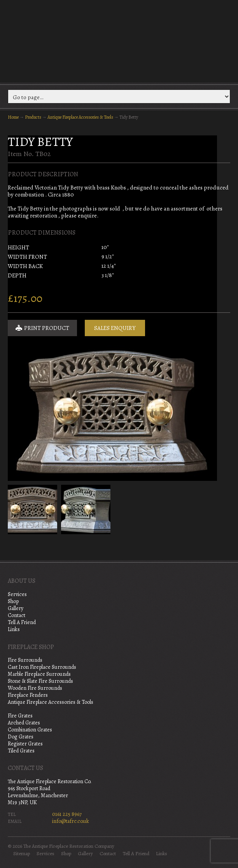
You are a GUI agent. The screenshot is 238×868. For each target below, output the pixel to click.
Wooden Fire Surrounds (35, 688)
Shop (13, 601)
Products (33, 117)
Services (17, 594)
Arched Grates (24, 723)
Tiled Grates (21, 751)
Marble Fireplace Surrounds (39, 674)
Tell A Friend (22, 622)
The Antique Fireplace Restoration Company (119, 40)
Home (13, 117)
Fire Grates (20, 716)
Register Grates (25, 744)
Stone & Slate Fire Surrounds (40, 681)
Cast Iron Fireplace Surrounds (42, 667)
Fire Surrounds (25, 660)
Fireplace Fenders (28, 695)
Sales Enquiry (115, 328)
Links (14, 629)
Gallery (16, 608)
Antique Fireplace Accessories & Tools (80, 117)
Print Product (42, 328)
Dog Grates (21, 737)
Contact (17, 615)
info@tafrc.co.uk (71, 821)
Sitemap (22, 854)
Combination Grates (30, 730)
